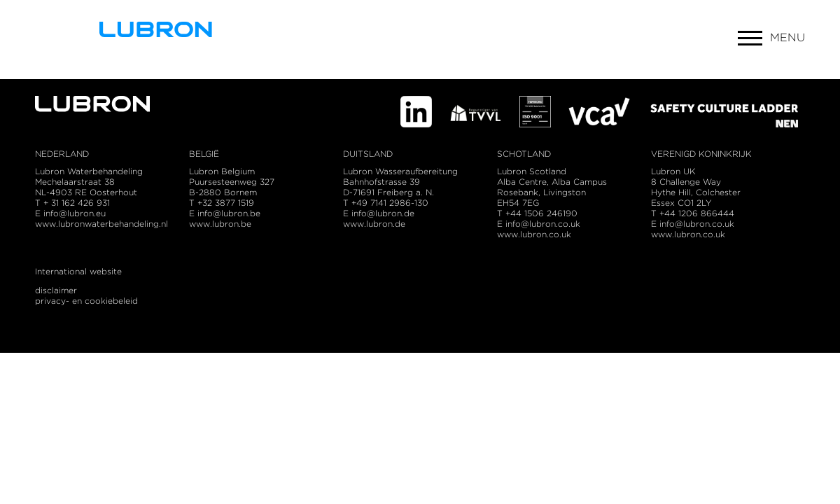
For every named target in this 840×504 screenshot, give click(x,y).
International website (78, 271)
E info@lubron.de (379, 213)
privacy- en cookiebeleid (86, 301)
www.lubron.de (374, 224)
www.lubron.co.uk (688, 234)
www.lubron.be (220, 224)
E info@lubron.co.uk (693, 224)
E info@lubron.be (225, 213)
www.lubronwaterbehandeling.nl (101, 224)
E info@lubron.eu (70, 213)
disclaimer (56, 290)
